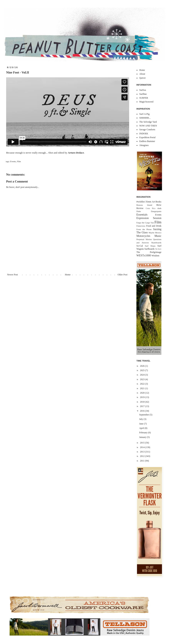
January (143, 437)
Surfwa (143, 90)
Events (13, 161)
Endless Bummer (147, 141)
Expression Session (149, 218)
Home (68, 275)
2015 (143, 443)
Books (158, 202)
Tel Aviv (158, 249)
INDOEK (144, 134)
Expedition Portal (147, 137)
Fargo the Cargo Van (145, 223)
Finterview (141, 226)
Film (19, 161)
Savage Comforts (147, 130)
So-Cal (140, 246)
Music (158, 236)
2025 (143, 370)
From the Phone (144, 229)
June (142, 424)
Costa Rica (150, 208)
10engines (144, 145)
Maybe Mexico (155, 233)
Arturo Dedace (76, 153)
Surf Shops (150, 246)
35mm (148, 202)
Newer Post (12, 275)
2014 (143, 447)
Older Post (122, 275)
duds (159, 208)
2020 (143, 393)
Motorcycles (143, 236)
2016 (143, 411)
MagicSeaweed (146, 102)
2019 (143, 397)
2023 (143, 379)
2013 (143, 452)
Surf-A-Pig (144, 114)
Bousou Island (144, 205)
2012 (143, 456)
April (142, 428)
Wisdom (155, 256)
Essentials (142, 215)
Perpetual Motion (144, 239)
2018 (143, 402)
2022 (143, 384)
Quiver (142, 78)
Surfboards (150, 249)
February (144, 433)
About (142, 74)
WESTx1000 (144, 255)
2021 (143, 388)
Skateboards (156, 243)
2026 (143, 366)
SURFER (144, 98)
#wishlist (141, 202)
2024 (143, 375)
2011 (143, 461)
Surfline (143, 94)
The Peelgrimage (149, 252)
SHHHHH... (145, 118)
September (144, 415)
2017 (143, 406)
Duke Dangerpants (149, 211)
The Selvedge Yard (148, 122)
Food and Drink (154, 226)
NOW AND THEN (148, 126)
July (141, 419)
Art (153, 202)
